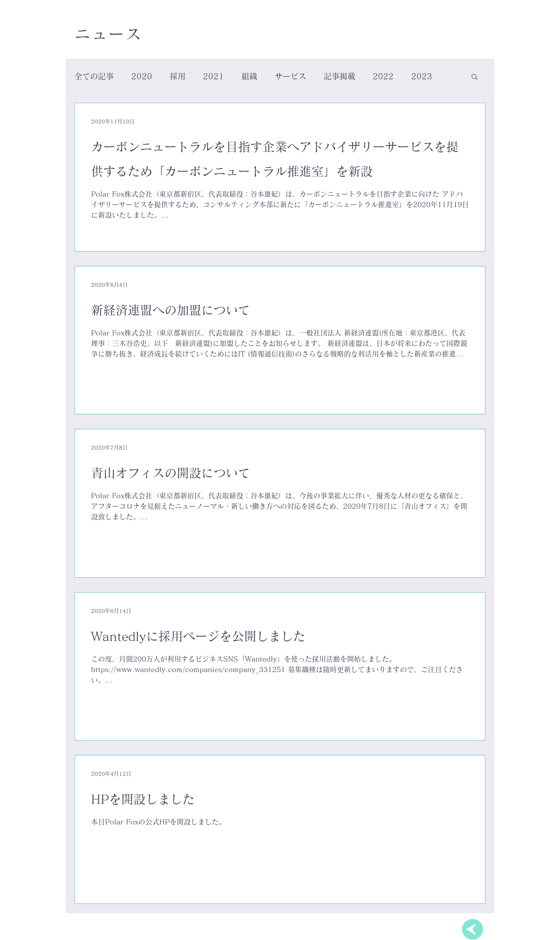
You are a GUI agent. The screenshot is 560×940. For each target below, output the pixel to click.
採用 (178, 76)
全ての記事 (94, 76)
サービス (290, 76)
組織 (249, 76)
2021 (213, 76)
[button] (474, 77)
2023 (422, 76)
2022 (383, 76)
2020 (142, 76)
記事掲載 (339, 76)
